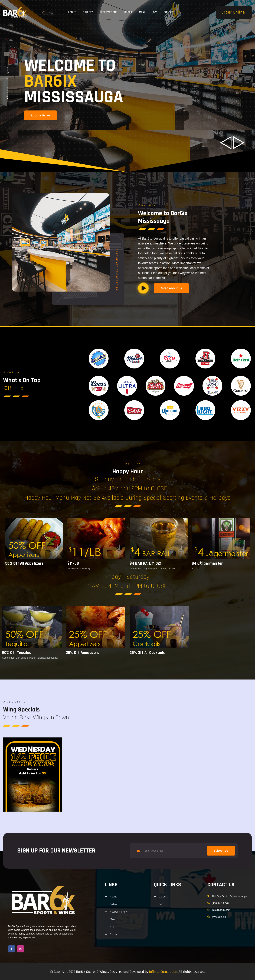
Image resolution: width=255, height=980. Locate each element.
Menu (142, 12)
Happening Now (119, 912)
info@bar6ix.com (221, 910)
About (72, 12)
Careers (163, 897)
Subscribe (221, 851)
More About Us (171, 288)
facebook (8, 93)
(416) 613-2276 (220, 903)
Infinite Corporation (163, 972)
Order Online (233, 12)
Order (128, 12)
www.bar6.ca (219, 917)
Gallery (88, 12)
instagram (8, 74)
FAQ (161, 904)
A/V (155, 12)
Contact (169, 12)
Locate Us (40, 115)
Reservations (109, 12)
